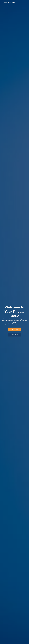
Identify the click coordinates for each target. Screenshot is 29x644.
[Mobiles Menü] (25, 3)
